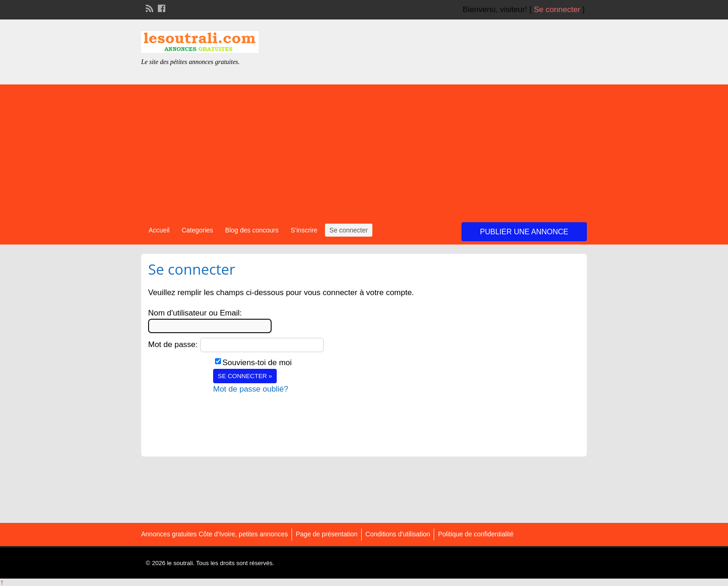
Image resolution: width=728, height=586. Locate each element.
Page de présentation (327, 534)
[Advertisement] (364, 149)
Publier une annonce (524, 232)
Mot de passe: (173, 345)
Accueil (159, 230)
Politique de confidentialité (476, 534)
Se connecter (557, 10)
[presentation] (284, 413)
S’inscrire (304, 230)
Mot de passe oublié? (251, 389)
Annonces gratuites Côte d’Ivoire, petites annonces (214, 534)
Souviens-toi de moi (257, 363)
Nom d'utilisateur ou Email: (195, 313)
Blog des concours (252, 230)
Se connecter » (245, 376)
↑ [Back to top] (2, 582)
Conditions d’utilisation (398, 534)
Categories (197, 230)
